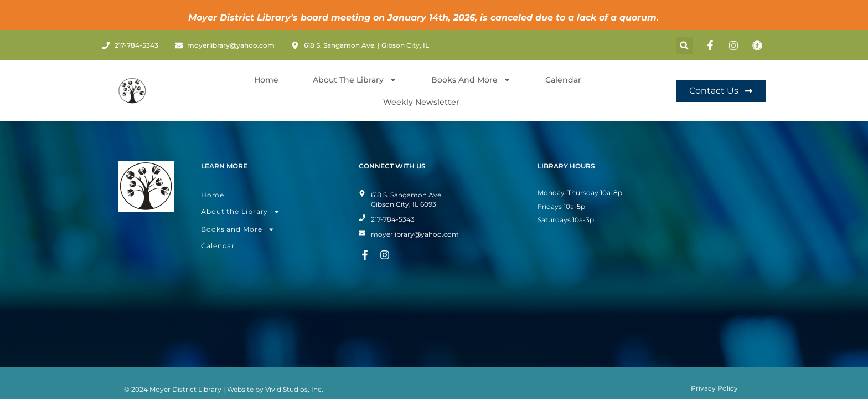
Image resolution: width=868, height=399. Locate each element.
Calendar (563, 80)
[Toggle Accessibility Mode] (759, 45)
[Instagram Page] (735, 45)
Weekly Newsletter (421, 102)
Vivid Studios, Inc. (294, 372)
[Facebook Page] (712, 45)
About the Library (241, 194)
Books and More (471, 80)
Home (266, 80)
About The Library (355, 80)
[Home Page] (132, 91)
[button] (684, 45)
